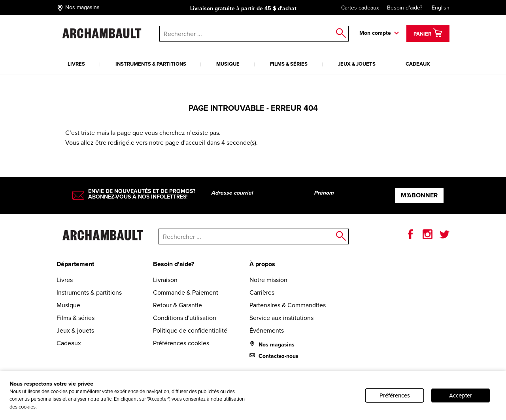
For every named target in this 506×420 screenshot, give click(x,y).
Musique (228, 64)
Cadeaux (418, 64)
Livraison (165, 280)
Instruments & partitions (151, 64)
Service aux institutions (281, 318)
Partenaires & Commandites (288, 305)
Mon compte (375, 33)
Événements (267, 330)
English (441, 8)
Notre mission (268, 280)
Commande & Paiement (186, 292)
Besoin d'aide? (405, 8)
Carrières (262, 292)
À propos (262, 264)
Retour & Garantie (177, 305)
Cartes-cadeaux (356, 8)
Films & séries (289, 64)
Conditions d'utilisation (185, 318)
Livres (76, 64)
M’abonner (419, 195)
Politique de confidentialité (190, 330)
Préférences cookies (181, 343)
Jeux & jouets (357, 64)
